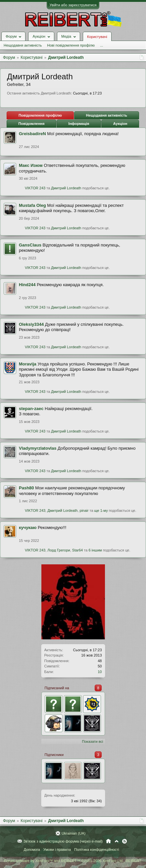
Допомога (32, 849)
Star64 (77, 550)
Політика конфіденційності (97, 849)
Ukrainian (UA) (73, 833)
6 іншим (95, 550)
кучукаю (28, 528)
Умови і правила (57, 849)
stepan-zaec (31, 409)
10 (100, 672)
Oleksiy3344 (31, 324)
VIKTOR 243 (35, 188)
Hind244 (27, 285)
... (101, 45)
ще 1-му (101, 510)
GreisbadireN (32, 134)
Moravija (28, 364)
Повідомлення (32, 124)
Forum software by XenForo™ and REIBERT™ (73, 861)
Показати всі (93, 741)
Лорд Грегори (59, 550)
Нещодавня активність (23, 45)
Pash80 (26, 488)
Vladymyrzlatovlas (38, 448)
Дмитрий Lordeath (66, 188)
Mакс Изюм (31, 165)
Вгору (117, 841)
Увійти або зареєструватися (73, 5)
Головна (108, 841)
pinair (84, 510)
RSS (124, 841)
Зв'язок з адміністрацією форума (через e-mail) (63, 841)
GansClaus (30, 245)
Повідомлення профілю (40, 115)
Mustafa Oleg (32, 205)
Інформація (79, 124)
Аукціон (120, 124)
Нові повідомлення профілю (71, 45)
